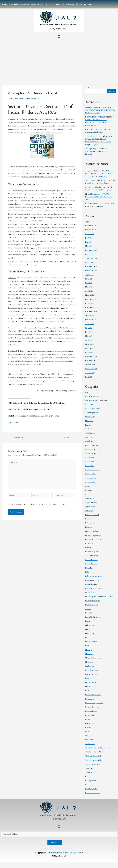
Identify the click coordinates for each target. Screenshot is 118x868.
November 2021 (91, 311)
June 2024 (89, 242)
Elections (88, 527)
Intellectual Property (92, 601)
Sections (88, 735)
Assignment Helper (92, 171)
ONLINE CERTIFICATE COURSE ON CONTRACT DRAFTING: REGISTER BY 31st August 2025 (100, 110)
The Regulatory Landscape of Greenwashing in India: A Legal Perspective (96, 151)
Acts (87, 392)
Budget (88, 425)
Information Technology (94, 588)
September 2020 (91, 369)
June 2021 (89, 332)
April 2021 (89, 340)
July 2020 (88, 377)
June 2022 (89, 283)
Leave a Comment (14, 98)
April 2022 (89, 291)
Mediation (89, 654)
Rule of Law (89, 723)
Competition (90, 457)
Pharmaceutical (91, 682)
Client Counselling (92, 445)
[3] (75, 390)
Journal (88, 621)
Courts (88, 486)
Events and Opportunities (94, 535)
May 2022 (89, 287)
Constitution (90, 466)
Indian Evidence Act (92, 580)
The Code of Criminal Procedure (97, 748)
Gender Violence (91, 564)
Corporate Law (91, 482)
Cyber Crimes (90, 506)
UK (86, 776)
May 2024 (89, 246)
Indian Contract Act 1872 (94, 576)
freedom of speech (92, 552)
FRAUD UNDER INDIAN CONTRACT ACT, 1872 (100, 197)
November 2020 (91, 360)
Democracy (90, 519)
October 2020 (90, 364)
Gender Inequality (92, 556)
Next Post (67, 438)
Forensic (88, 547)
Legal (87, 646)
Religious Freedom (92, 707)
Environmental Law (92, 531)
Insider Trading (91, 592)
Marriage (88, 650)
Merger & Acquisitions (93, 658)
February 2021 (90, 348)
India (87, 572)
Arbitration (89, 404)
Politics (88, 690)
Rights (88, 719)
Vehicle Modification (93, 793)
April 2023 (89, 262)
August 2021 (90, 324)
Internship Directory (93, 617)
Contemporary (91, 478)
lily (86, 180)
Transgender (90, 768)
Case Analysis (90, 433)
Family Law (89, 543)
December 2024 (91, 226)
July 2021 (88, 328)
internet (88, 609)
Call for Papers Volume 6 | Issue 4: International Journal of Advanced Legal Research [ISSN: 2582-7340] (47, 4)
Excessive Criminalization (94, 539)
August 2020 (90, 373)
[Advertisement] (59, 57)
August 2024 (90, 234)
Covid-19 (88, 490)
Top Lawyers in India (93, 764)
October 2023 (90, 254)
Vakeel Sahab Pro (91, 789)
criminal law (89, 498)
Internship (89, 613)
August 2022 (90, 275)
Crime (87, 494)
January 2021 (90, 352)
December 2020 (91, 356)
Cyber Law (89, 511)
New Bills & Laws (92, 670)
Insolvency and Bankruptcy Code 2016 (99, 596)
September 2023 (91, 258)
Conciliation (90, 461)
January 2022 (90, 303)
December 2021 (91, 307)
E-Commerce (90, 523)
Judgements (89, 625)
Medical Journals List (93, 194)
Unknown (89, 187)
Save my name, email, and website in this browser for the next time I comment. (38, 504)
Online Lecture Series (93, 674)
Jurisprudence (90, 633)
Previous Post (18, 438)
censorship (89, 437)
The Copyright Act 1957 (94, 752)
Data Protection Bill (92, 515)
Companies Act (91, 449)
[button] (59, 36)
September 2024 (91, 230)
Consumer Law (91, 474)
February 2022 (90, 299)
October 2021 (90, 315)
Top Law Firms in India (94, 760)
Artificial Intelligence (93, 408)
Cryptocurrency (91, 502)
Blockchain (89, 421)
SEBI (87, 731)
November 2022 (91, 266)
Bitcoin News (90, 417)
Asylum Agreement (92, 412)
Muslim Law (90, 666)
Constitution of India (93, 470)
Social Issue (89, 740)
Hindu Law (89, 568)
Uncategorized (27, 98)
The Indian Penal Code (93, 756)
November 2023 (91, 250)
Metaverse (89, 662)
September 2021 (91, 320)
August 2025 (90, 221)
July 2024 (88, 238)
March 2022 (89, 295)
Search (88, 87)
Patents (88, 678)
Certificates (89, 441)
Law (87, 637)
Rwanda (88, 727)
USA (87, 784)
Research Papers (91, 711)
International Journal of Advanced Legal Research (65, 852)
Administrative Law (92, 396)
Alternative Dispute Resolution (96, 400)
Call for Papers (91, 429)
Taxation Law (90, 744)
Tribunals (89, 772)
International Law (91, 605)
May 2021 (89, 336)
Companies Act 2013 (93, 453)
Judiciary (88, 629)
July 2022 (88, 279)
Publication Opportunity (94, 703)
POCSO (88, 686)
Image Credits (13, 422)
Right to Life (90, 715)
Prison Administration (93, 695)
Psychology (89, 699)
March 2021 (89, 344)
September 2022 (91, 270)
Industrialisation (91, 584)
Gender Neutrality (92, 560)
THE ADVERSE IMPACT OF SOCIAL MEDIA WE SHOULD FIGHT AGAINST (99, 173)
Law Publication (91, 641)
